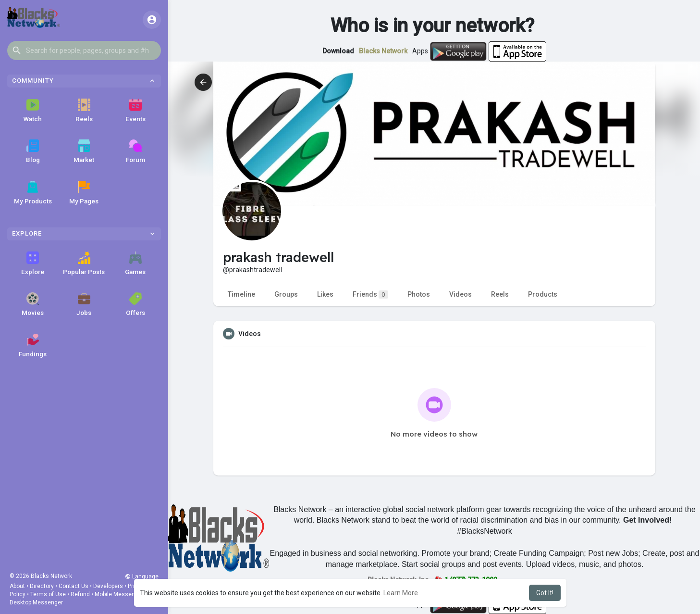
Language (142, 576)
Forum (135, 151)
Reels (84, 111)
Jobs (84, 304)
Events (135, 111)
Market (84, 151)
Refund (80, 594)
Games (135, 263)
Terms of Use (48, 594)
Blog (33, 151)
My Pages (84, 193)
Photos (419, 294)
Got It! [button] (545, 593)
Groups (286, 294)
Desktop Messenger (36, 602)
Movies (33, 304)
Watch (33, 111)
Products (543, 294)
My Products (33, 193)
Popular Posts (84, 263)
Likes (325, 294)
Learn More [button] (401, 593)
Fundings (33, 346)
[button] (84, 50)
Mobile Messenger (119, 594)
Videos (461, 294)
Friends (370, 294)
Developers (108, 586)
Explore (33, 263)
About (17, 586)
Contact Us (74, 586)
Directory (42, 586)
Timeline (241, 294)
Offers (135, 304)
